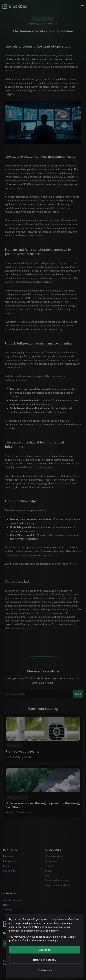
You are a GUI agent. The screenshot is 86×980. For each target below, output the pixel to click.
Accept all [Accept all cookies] (45, 950)
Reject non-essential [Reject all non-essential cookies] (45, 960)
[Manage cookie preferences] (45, 970)
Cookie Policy (50, 931)
